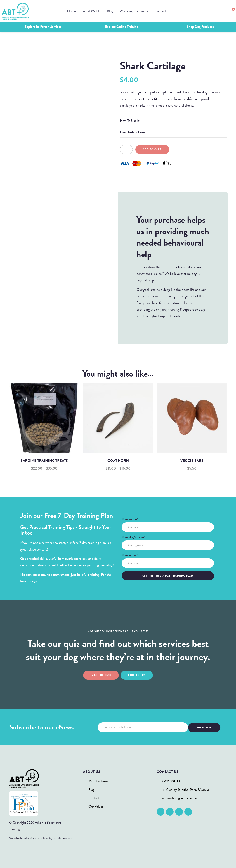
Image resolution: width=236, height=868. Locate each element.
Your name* (130, 519)
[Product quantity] (126, 149)
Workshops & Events (134, 11)
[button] (173, 120)
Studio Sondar (62, 838)
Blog (110, 11)
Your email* (130, 555)
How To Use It (130, 120)
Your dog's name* (134, 537)
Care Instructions (132, 132)
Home (72, 11)
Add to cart (152, 149)
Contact (160, 11)
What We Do (91, 11)
